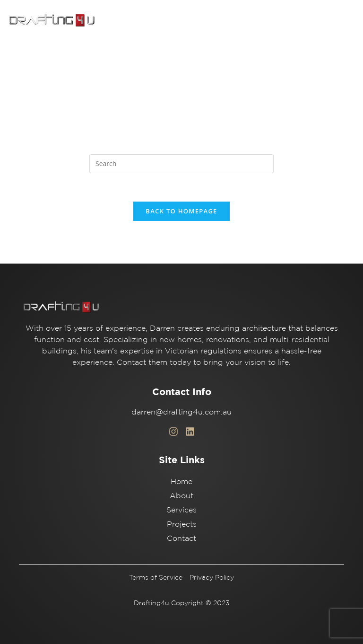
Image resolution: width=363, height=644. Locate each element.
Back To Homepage (181, 211)
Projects (182, 524)
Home (181, 481)
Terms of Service (156, 577)
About (181, 495)
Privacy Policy (212, 577)
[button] (344, 20)
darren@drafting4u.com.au (181, 412)
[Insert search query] (181, 164)
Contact (181, 538)
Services (181, 510)
